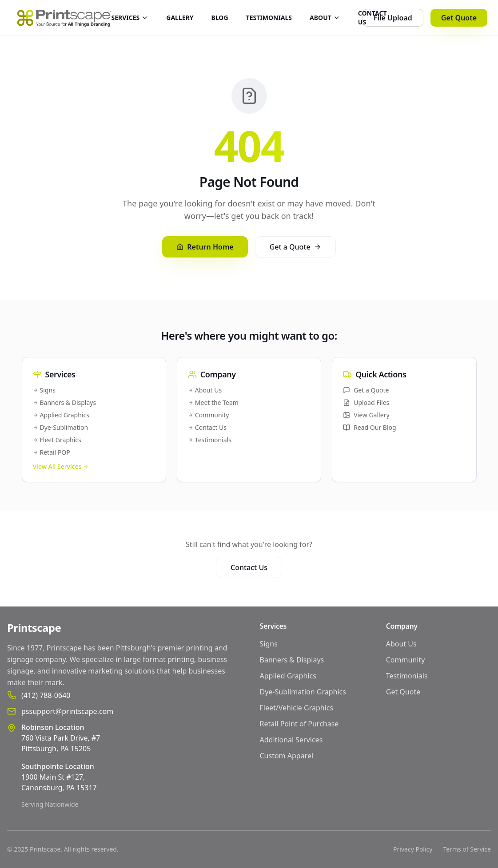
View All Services (61, 466)
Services (273, 626)
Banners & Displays (65, 402)
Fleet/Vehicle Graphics (297, 708)
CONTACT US (373, 18)
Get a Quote (295, 247)
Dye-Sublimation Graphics (303, 692)
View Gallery (366, 415)
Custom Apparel (287, 756)
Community (209, 415)
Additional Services (291, 740)
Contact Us (207, 427)
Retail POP (52, 452)
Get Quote (459, 18)
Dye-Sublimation (61, 427)
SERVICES (130, 18)
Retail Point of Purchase (299, 724)
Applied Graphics (61, 415)
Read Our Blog (370, 427)
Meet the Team (213, 402)
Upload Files (366, 402)
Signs (44, 390)
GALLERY (180, 18)
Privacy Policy (413, 849)
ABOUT (325, 18)
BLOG (220, 18)
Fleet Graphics (57, 440)
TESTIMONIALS (269, 18)
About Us (205, 390)
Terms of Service (467, 849)
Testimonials (210, 440)
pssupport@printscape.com (67, 711)
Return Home (205, 247)
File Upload (393, 18)
